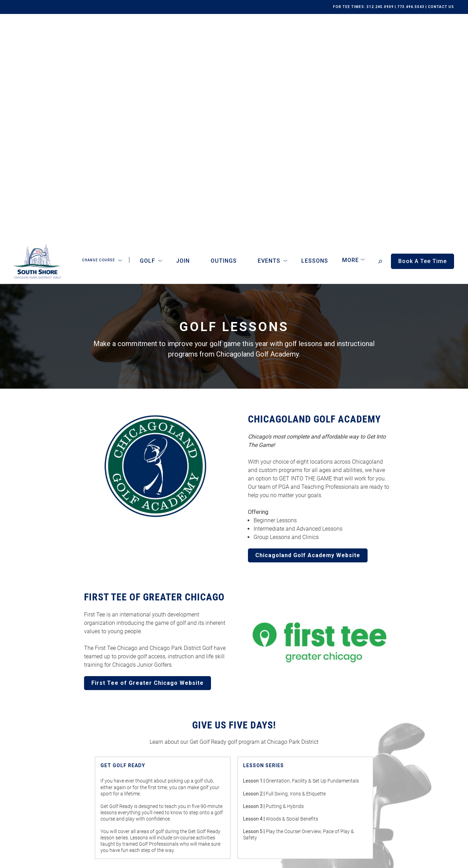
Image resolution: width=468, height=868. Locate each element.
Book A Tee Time (171, 799)
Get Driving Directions (367, 732)
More (350, 35)
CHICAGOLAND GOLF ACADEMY (314, 194)
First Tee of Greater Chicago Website (148, 458)
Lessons (315, 36)
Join (183, 36)
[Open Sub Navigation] (120, 36)
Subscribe (261, 829)
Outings (224, 36)
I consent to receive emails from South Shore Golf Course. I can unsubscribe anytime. (322, 794)
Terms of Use (72, 858)
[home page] (37, 36)
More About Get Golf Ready (234, 655)
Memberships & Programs (169, 724)
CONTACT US (441, 7)
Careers (148, 752)
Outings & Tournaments (166, 733)
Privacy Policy (39, 858)
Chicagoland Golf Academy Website (308, 331)
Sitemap (131, 858)
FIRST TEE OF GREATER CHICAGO (154, 372)
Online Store (153, 743)
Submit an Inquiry (260, 726)
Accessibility (104, 858)
